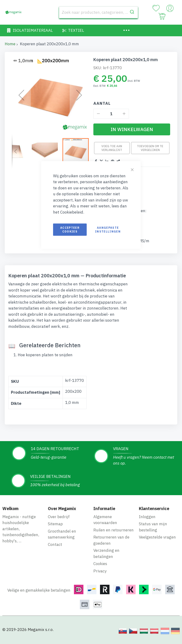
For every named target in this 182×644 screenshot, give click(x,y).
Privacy (100, 571)
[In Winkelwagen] (132, 129)
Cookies (100, 564)
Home (10, 44)
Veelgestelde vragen (157, 537)
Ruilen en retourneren (114, 530)
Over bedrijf (59, 517)
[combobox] (98, 12)
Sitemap (55, 524)
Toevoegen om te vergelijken (150, 148)
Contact (55, 544)
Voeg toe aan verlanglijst (112, 148)
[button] (15, 151)
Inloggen (147, 517)
